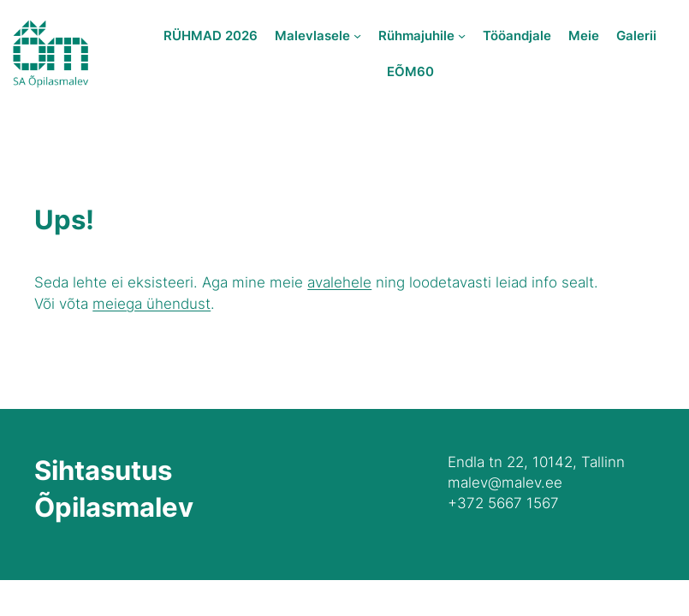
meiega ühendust (151, 303)
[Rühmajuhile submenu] (462, 36)
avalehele (339, 282)
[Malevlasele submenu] (357, 36)
